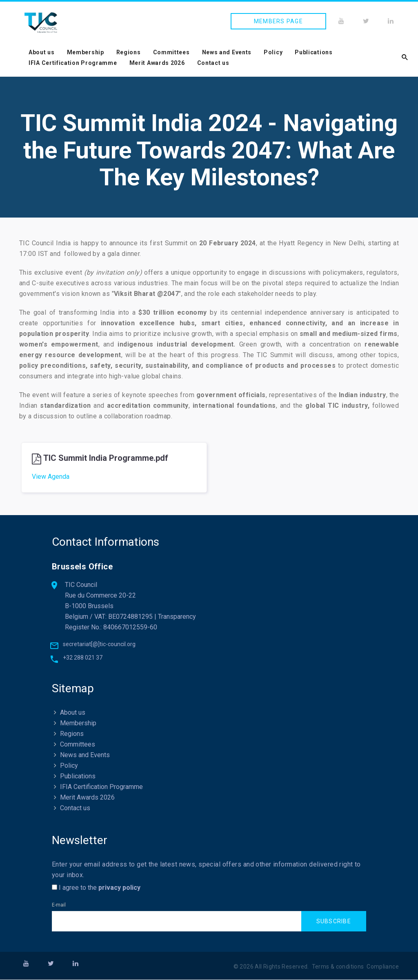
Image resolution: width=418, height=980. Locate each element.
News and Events (227, 52)
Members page (278, 21)
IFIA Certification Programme (73, 63)
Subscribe (334, 922)
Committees (171, 52)
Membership (86, 52)
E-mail (59, 906)
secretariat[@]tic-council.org (99, 645)
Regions (129, 52)
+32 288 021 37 (83, 658)
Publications (313, 52)
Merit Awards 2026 (157, 63)
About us (42, 52)
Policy (273, 52)
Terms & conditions (338, 967)
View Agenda (51, 477)
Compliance (383, 967)
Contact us (213, 63)
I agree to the (96, 888)
